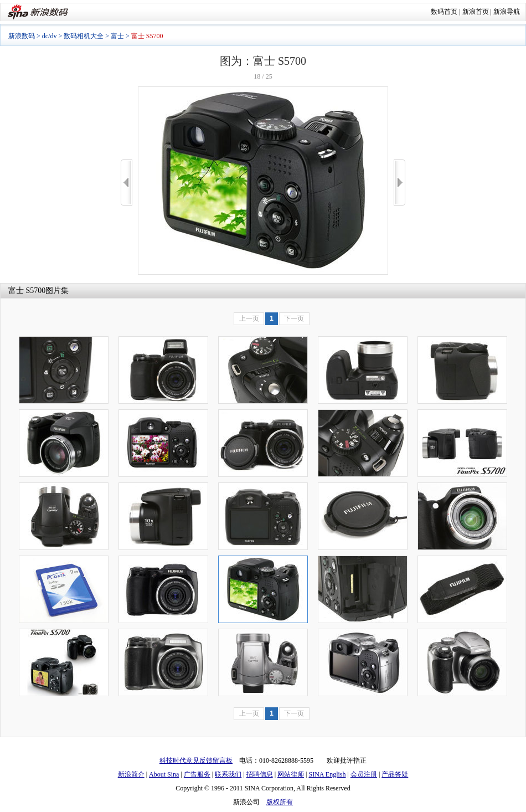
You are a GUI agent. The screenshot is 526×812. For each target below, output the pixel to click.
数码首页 (444, 12)
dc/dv (50, 36)
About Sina (164, 774)
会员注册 (364, 774)
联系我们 (228, 774)
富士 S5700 (27, 291)
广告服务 (197, 774)
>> (399, 183)
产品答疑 (395, 774)
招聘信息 (260, 774)
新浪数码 (22, 36)
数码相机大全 (84, 36)
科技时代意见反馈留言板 (196, 760)
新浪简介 (131, 774)
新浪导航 (507, 12)
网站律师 (291, 774)
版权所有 (280, 802)
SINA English (327, 774)
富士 (117, 36)
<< (127, 183)
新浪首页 (476, 12)
